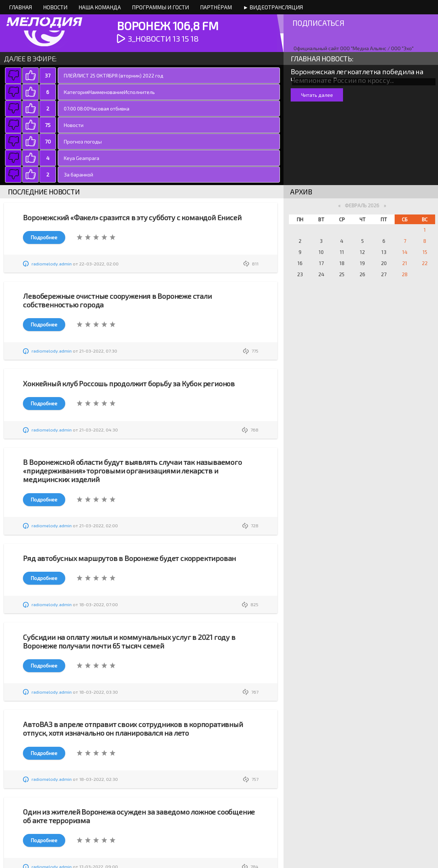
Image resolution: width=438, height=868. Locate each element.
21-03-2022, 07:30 (98, 351)
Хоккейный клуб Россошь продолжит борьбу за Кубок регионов (129, 383)
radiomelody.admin (52, 264)
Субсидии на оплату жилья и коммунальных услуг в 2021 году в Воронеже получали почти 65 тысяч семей (129, 641)
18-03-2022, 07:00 (99, 604)
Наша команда (100, 7)
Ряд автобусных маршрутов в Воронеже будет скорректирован (129, 558)
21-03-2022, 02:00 (99, 525)
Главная (20, 7)
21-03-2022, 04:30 (99, 430)
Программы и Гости (160, 7)
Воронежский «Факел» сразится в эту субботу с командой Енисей (132, 217)
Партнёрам (216, 7)
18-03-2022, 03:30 (99, 692)
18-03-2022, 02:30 (99, 779)
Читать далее (317, 95)
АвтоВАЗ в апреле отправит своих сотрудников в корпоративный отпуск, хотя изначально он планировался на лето (133, 728)
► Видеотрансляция (273, 7)
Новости (55, 7)
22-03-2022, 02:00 (99, 264)
